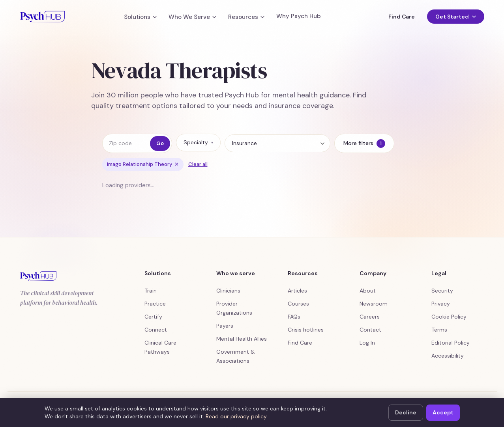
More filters (364, 144)
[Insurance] (277, 143)
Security (442, 291)
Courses (298, 304)
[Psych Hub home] (42, 17)
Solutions (140, 17)
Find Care (402, 17)
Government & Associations (236, 356)
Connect (156, 330)
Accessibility (448, 356)
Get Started (455, 17)
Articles (297, 291)
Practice (155, 304)
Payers (225, 326)
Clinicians (228, 291)
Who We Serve (192, 17)
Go (160, 143)
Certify (153, 317)
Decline (406, 412)
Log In (367, 343)
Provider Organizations (234, 308)
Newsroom (374, 304)
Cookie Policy (449, 317)
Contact (370, 330)
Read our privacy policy (236, 416)
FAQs (294, 317)
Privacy (441, 304)
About (368, 291)
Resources (246, 17)
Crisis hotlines (306, 330)
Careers (370, 317)
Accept (443, 412)
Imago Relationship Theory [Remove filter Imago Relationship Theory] (143, 164)
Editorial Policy (451, 343)
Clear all (198, 164)
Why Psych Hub (299, 16)
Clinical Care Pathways (160, 347)
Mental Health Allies (242, 339)
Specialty (198, 142)
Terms (439, 330)
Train (151, 291)
